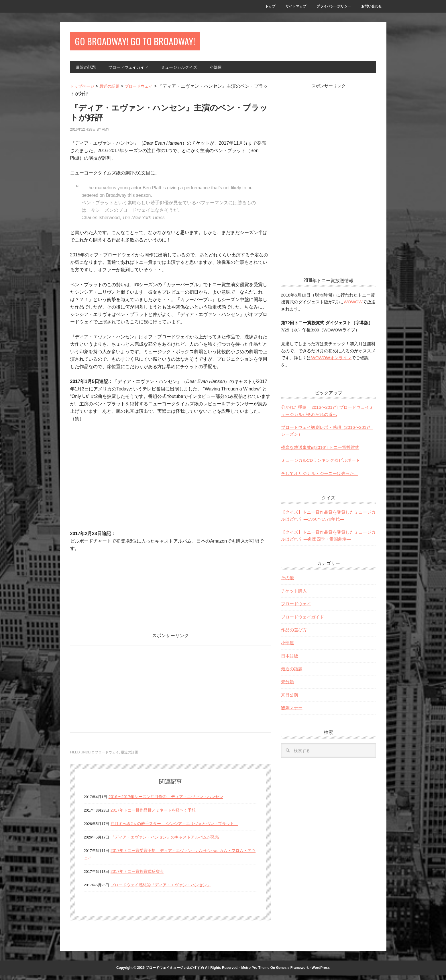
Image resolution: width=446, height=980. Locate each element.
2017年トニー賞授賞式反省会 (141, 876)
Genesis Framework (292, 972)
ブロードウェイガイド (302, 621)
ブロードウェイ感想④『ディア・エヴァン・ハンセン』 (168, 889)
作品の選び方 (294, 634)
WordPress (321, 972)
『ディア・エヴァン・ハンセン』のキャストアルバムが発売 (172, 841)
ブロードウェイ (107, 757)
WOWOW (353, 306)
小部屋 (287, 647)
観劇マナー (292, 712)
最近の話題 (129, 757)
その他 (287, 582)
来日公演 (290, 699)
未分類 (287, 686)
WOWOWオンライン (331, 362)
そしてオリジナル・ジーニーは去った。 (320, 478)
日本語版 (290, 660)
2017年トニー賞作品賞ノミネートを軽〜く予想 (159, 815)
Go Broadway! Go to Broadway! (163, 43)
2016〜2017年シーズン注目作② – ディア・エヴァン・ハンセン (174, 801)
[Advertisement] (118, 692)
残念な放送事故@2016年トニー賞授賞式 (320, 452)
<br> (87, 591)
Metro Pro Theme (255, 972)
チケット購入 (294, 595)
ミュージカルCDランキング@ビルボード (321, 465)
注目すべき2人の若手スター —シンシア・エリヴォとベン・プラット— (183, 828)
